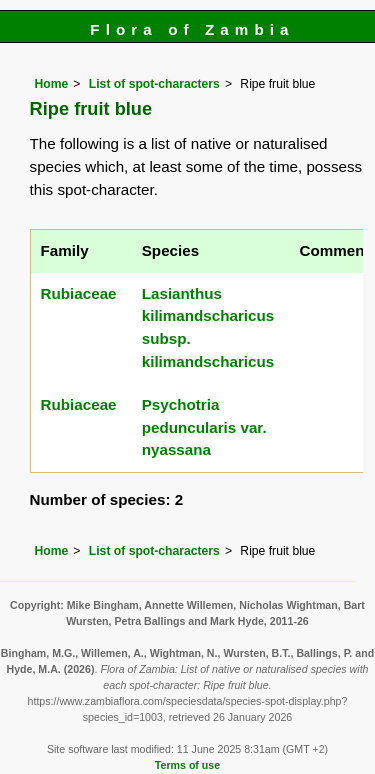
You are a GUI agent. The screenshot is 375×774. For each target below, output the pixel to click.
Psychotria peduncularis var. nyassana (204, 427)
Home (52, 84)
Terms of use (187, 765)
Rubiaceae (79, 293)
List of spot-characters (154, 84)
